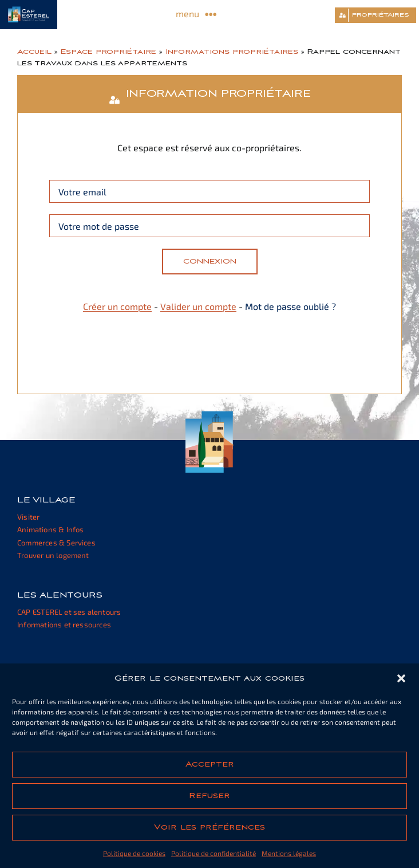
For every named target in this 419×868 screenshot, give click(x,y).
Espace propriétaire (108, 52)
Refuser (209, 796)
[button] (401, 678)
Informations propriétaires (232, 52)
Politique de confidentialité (214, 853)
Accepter (210, 764)
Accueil (34, 52)
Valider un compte (198, 306)
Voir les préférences (209, 827)
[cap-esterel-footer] (210, 416)
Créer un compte (117, 306)
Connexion (210, 261)
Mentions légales (289, 853)
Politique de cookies (134, 853)
